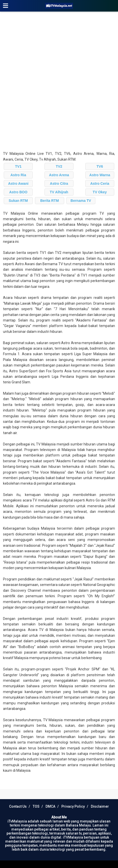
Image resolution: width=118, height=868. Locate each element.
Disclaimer (100, 806)
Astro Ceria (100, 184)
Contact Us (18, 806)
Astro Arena (59, 175)
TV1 (18, 166)
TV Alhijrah (59, 192)
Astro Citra (59, 184)
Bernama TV (81, 201)
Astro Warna (100, 175)
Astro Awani (18, 184)
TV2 (59, 166)
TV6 (100, 166)
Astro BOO (18, 192)
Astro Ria (18, 175)
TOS (36, 806)
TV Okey (100, 192)
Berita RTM (50, 201)
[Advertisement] (59, 81)
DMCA (50, 806)
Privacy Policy (73, 806)
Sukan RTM (18, 201)
